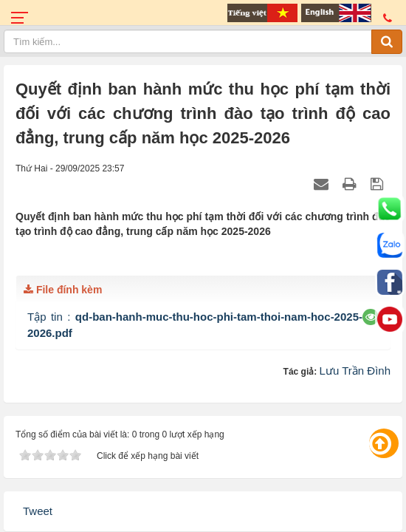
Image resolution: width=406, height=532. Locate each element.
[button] (371, 317)
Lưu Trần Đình (355, 371)
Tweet (38, 511)
